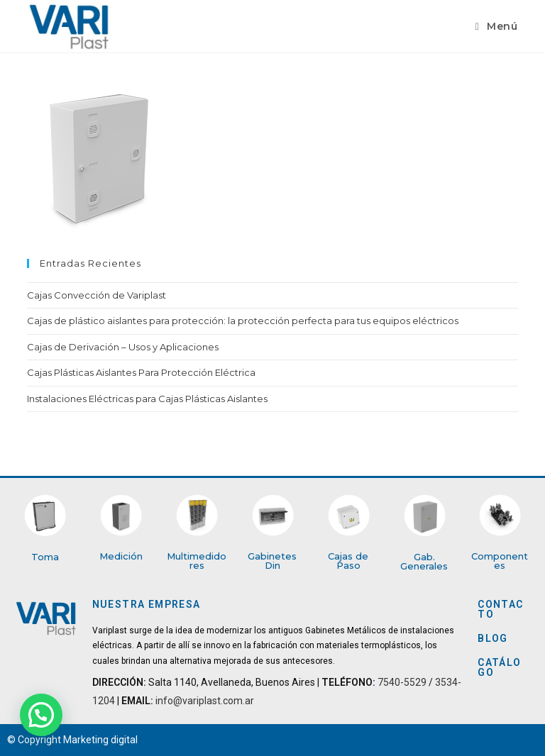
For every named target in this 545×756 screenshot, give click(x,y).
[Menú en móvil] (497, 26)
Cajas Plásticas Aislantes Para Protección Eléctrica (141, 372)
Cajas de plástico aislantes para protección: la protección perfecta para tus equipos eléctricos (243, 321)
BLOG (493, 638)
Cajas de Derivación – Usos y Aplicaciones (123, 347)
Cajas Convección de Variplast (97, 295)
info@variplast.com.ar (204, 701)
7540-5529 (402, 682)
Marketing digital (100, 740)
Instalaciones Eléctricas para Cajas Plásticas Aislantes (147, 399)
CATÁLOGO (499, 667)
